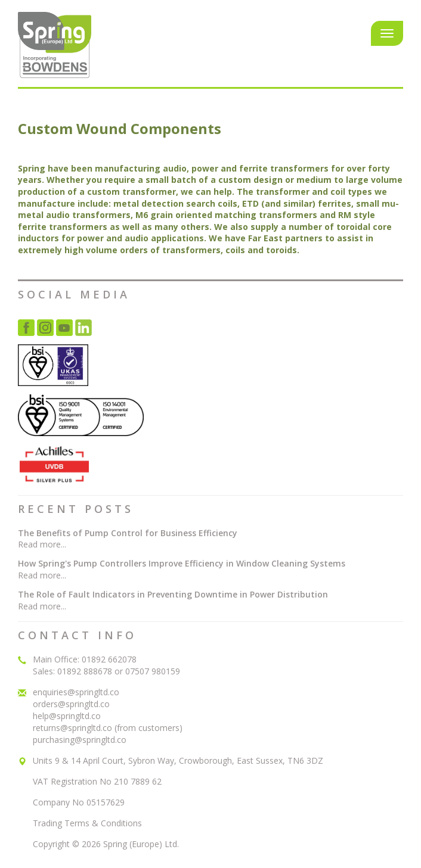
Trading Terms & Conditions (87, 823)
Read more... (42, 544)
